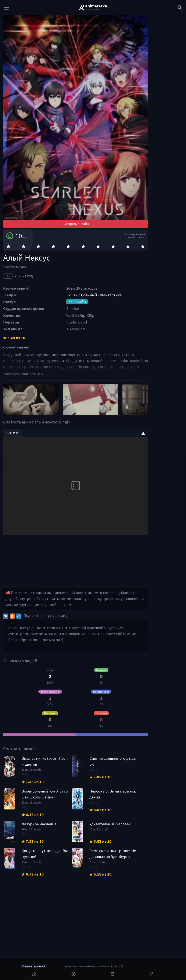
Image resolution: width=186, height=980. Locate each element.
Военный (103, 344)
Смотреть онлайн (93, 273)
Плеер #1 (12, 490)
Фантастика (125, 344)
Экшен (86, 344)
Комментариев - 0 (33, 966)
